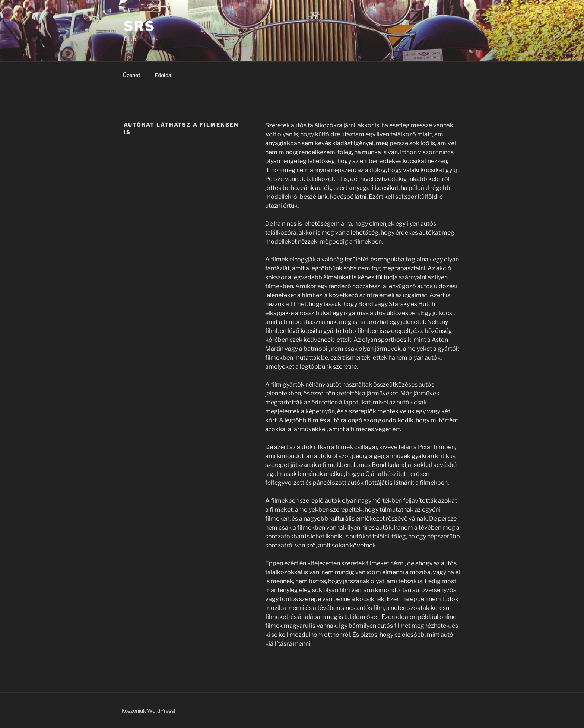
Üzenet (132, 75)
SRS (139, 26)
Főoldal (164, 75)
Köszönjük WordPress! (148, 711)
